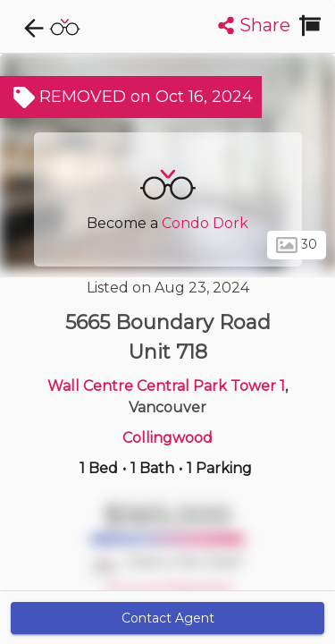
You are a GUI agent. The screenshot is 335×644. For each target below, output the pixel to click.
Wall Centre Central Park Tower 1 (166, 386)
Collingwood (167, 438)
